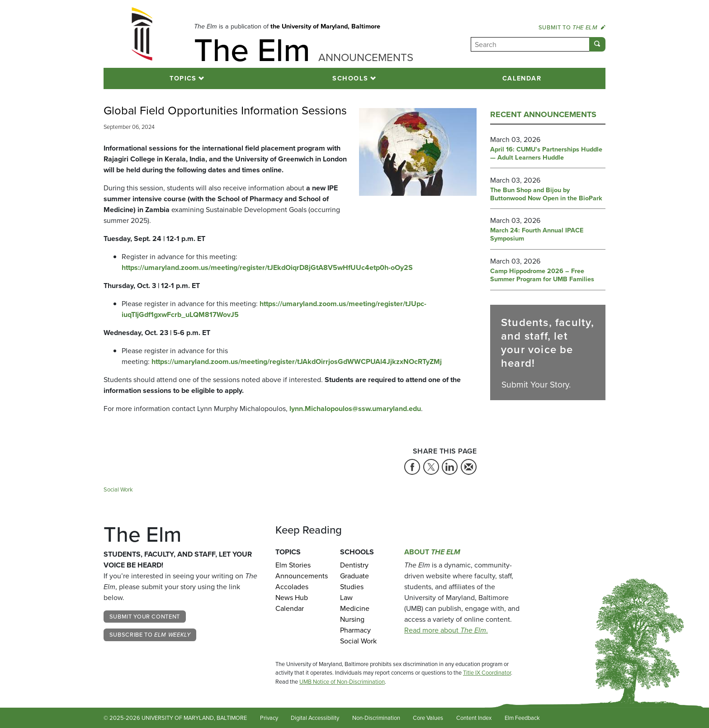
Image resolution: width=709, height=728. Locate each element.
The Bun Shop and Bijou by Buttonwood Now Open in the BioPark (546, 194)
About (432, 552)
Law (346, 598)
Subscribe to (150, 635)
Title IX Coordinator (487, 673)
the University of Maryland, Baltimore (325, 26)
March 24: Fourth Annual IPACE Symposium (537, 235)
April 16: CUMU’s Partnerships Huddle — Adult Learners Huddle (546, 154)
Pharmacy (355, 630)
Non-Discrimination (376, 718)
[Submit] (597, 44)
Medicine (355, 608)
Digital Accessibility (315, 718)
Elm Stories (293, 565)
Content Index (474, 718)
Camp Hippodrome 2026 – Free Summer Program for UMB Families (542, 275)
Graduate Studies (354, 581)
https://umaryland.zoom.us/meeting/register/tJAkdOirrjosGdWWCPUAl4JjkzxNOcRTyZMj (297, 362)
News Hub (292, 598)
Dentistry (354, 565)
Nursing (352, 619)
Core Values (428, 718)
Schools (350, 78)
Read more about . (446, 630)
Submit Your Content (145, 617)
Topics (183, 78)
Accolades (292, 587)
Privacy (269, 718)
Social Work (358, 641)
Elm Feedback (522, 718)
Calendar (522, 78)
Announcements (301, 576)
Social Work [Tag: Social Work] (118, 489)
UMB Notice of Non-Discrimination (342, 682)
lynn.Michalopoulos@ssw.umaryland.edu (355, 409)
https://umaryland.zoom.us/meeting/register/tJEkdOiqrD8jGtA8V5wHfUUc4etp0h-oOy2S (267, 267)
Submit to (572, 27)
